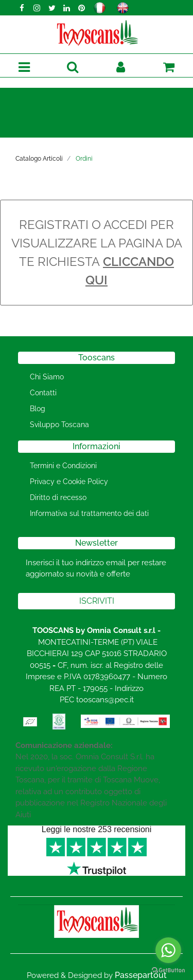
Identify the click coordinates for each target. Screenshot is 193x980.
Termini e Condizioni (63, 466)
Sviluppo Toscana (59, 425)
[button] (72, 68)
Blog (38, 409)
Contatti (43, 393)
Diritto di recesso (58, 497)
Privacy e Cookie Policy (69, 482)
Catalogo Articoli (39, 159)
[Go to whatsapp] (168, 950)
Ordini (84, 159)
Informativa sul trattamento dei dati (89, 513)
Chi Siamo (47, 377)
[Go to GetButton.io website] (168, 970)
